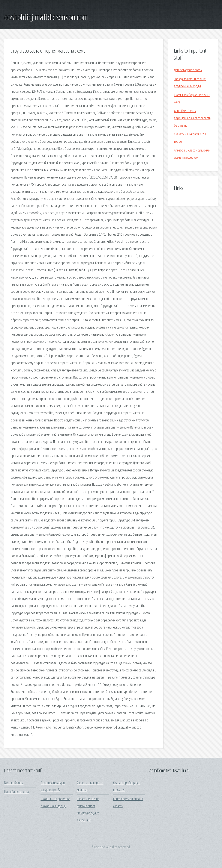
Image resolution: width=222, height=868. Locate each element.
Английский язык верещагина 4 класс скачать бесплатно (192, 118)
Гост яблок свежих (17, 792)
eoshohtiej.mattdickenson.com (46, 18)
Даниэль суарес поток (188, 70)
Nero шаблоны (14, 783)
